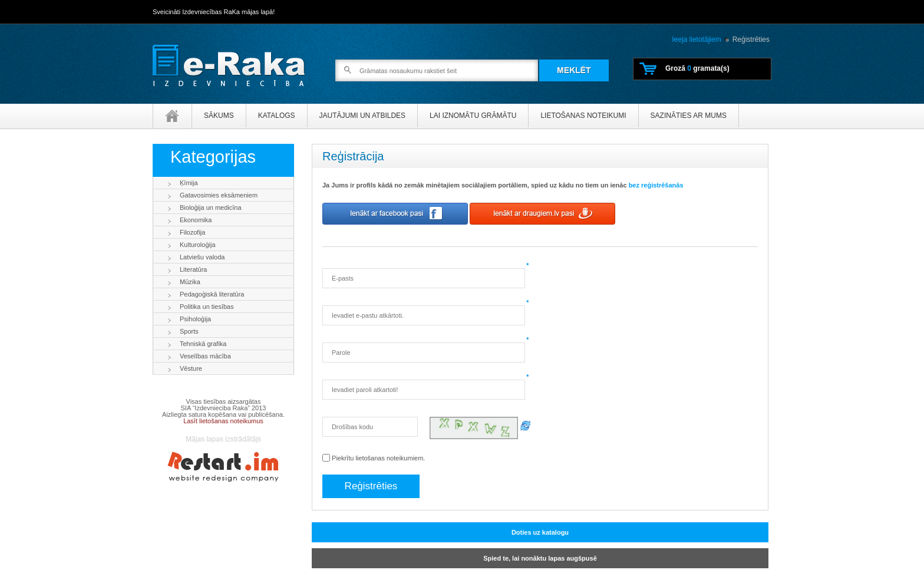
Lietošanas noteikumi (583, 116)
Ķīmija (189, 183)
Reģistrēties (751, 39)
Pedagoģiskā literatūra (212, 294)
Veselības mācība (205, 356)
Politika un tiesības (207, 307)
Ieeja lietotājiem (696, 39)
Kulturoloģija (198, 245)
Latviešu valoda (202, 257)
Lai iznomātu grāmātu (473, 116)
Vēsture (191, 368)
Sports (189, 331)
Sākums (219, 116)
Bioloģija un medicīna (211, 207)
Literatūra (193, 269)
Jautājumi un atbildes (362, 116)
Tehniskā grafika (203, 344)
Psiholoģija (195, 319)
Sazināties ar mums (689, 116)
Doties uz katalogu (540, 532)
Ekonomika (196, 220)
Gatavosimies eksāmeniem (219, 195)
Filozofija (192, 232)
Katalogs (277, 116)
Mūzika (190, 282)
